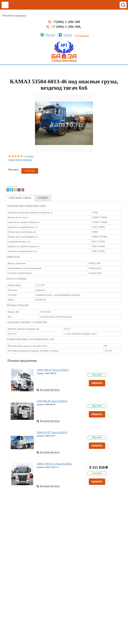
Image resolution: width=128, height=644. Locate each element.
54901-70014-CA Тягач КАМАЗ (54, 465)
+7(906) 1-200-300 (66, 22)
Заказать (97, 383)
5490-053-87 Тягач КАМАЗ (52, 433)
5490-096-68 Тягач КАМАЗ (52, 402)
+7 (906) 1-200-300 (66, 27)
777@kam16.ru (82, 36)
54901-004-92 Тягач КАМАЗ (53, 370)
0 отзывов (29, 156)
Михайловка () (14, 16)
